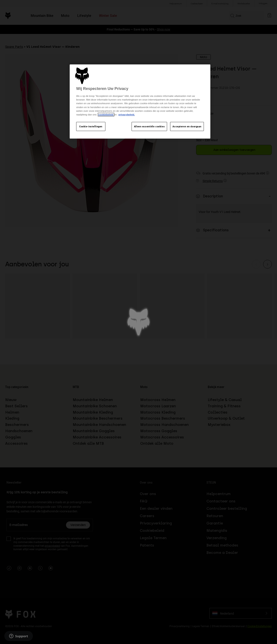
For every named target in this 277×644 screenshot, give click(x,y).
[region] (140, 101)
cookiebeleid (106, 115)
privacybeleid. (127, 115)
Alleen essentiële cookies (149, 126)
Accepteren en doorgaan (187, 126)
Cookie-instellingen (91, 126)
